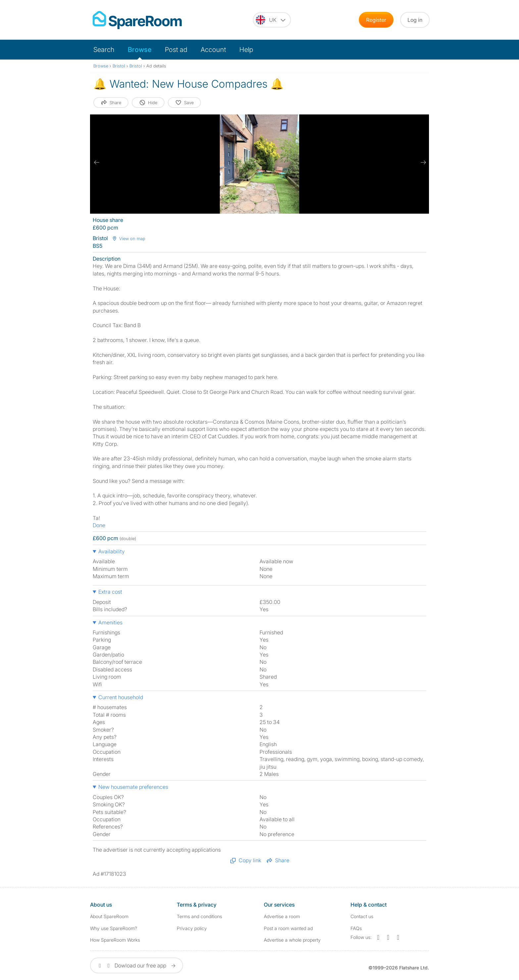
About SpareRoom (109, 916)
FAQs (356, 928)
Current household (121, 697)
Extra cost (110, 592)
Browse (140, 50)
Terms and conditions (199, 916)
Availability (112, 551)
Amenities (110, 622)
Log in (415, 20)
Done (99, 525)
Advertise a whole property (292, 940)
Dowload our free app (137, 965)
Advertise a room (282, 916)
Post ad (176, 50)
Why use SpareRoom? (114, 928)
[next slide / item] (422, 162)
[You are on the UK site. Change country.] (272, 20)
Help (246, 50)
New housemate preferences (133, 787)
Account (213, 50)
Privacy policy (192, 928)
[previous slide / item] (97, 162)
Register (376, 20)
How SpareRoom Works (115, 940)
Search (104, 50)
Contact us (362, 916)
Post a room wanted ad (288, 928)
